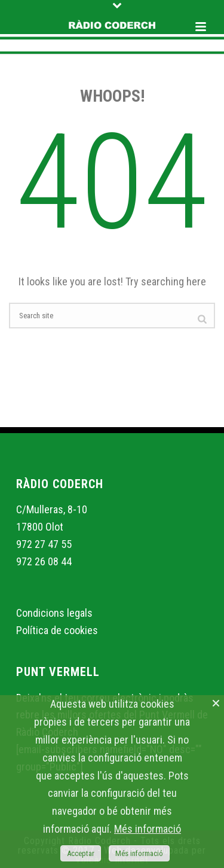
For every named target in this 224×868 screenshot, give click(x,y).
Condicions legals (54, 613)
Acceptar (81, 853)
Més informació (148, 829)
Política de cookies (57, 630)
